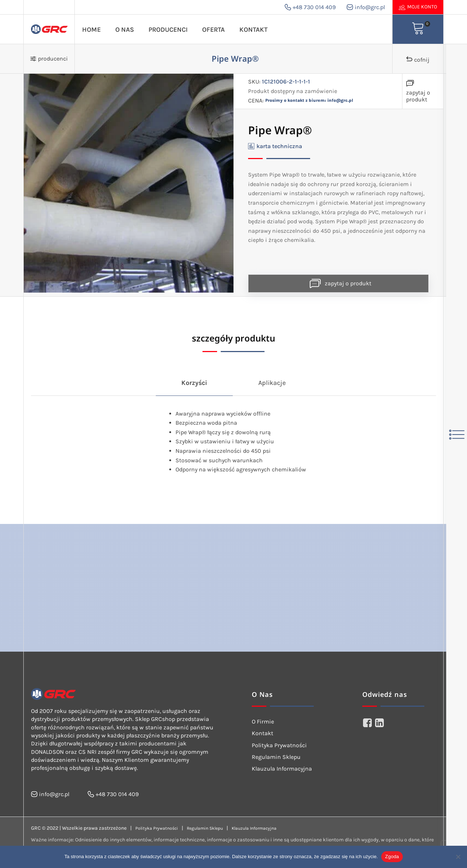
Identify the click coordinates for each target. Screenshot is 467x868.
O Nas (125, 30)
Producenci (168, 30)
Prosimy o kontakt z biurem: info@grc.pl (309, 100)
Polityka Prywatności (279, 745)
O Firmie (263, 722)
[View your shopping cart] (418, 29)
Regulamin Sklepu (276, 757)
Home (91, 30)
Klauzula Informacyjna (282, 769)
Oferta (213, 30)
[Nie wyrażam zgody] (458, 857)
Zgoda (392, 857)
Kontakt (253, 30)
